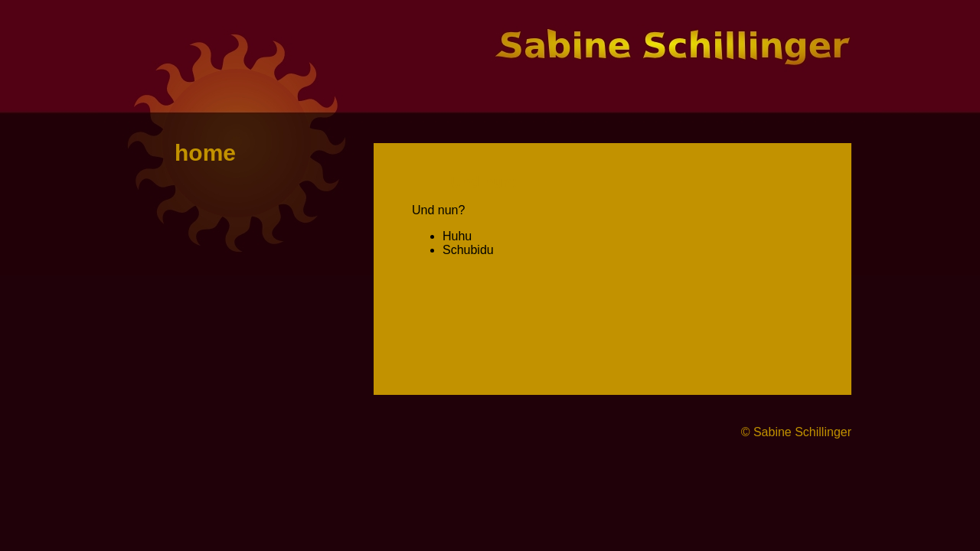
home (205, 153)
